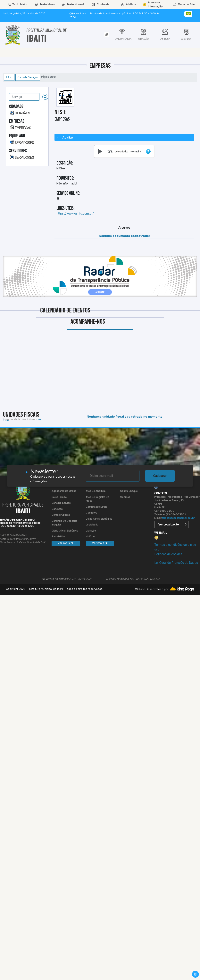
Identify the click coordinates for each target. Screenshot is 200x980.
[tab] (107, 34)
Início (9, 77)
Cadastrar (160, 476)
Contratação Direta (96, 507)
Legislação (92, 525)
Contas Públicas (61, 515)
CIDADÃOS (22, 113)
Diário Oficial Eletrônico (65, 531)
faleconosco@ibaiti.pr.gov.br (178, 518)
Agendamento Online (64, 491)
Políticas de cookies (168, 554)
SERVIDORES (24, 142)
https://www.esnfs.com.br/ (75, 213)
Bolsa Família (59, 497)
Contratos (91, 513)
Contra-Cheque (129, 491)
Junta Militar (58, 537)
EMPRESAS (23, 128)
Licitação (91, 531)
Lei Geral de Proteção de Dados (176, 563)
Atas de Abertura (96, 491)
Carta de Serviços (28, 77)
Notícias (90, 537)
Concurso (57, 509)
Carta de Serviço (61, 503)
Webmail (125, 497)
